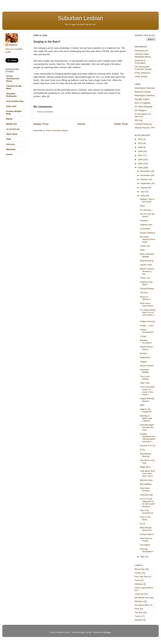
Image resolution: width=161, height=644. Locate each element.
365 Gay (139, 120)
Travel (138, 616)
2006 (141, 160)
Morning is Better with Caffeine (146, 418)
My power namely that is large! (148, 239)
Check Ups (145, 246)
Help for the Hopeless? (146, 410)
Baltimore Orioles (143, 92)
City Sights (145, 545)
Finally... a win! (147, 326)
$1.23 (143, 524)
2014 (141, 139)
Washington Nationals (145, 88)
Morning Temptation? (147, 550)
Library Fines (146, 265)
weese (9, 154)
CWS (142, 250)
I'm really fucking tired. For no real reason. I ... (148, 314)
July (143, 192)
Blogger (108, 632)
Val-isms (10, 144)
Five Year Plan (141, 577)
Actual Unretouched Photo (13, 79)
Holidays (139, 584)
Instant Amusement (147, 331)
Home (81, 124)
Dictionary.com (141, 51)
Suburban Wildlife (145, 371)
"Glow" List (145, 278)
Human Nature (147, 534)
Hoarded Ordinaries (11, 95)
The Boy (139, 612)
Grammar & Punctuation (140, 62)
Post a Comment (45, 112)
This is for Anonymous (147, 512)
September (146, 183)
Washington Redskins (145, 95)
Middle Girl (12, 124)
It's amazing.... (147, 210)
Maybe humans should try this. (147, 271)
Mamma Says (146, 480)
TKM (8, 139)
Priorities (144, 221)
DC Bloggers (141, 110)
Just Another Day (15, 101)
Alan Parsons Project (146, 540)
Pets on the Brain (145, 518)
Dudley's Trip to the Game (147, 200)
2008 (141, 151)
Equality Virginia (142, 99)
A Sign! (143, 336)
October (144, 179)
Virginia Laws (146, 225)
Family (138, 573)
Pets (137, 609)
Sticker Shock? (147, 366)
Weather (139, 620)
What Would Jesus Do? (146, 529)
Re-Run (144, 353)
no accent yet (13, 129)
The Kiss (144, 293)
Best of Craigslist (143, 103)
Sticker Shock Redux (146, 348)
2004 (141, 168)
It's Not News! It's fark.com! (143, 115)
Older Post (121, 124)
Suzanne (13, 45)
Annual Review (147, 289)
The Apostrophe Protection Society (143, 68)
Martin (9, 119)
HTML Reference (143, 73)
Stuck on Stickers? (145, 298)
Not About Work (142, 605)
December (146, 171)
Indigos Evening (147, 321)
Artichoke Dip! (146, 495)
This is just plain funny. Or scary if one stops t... (147, 391)
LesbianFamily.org (143, 124)
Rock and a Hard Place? (147, 305)
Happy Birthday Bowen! (147, 400)
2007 (141, 155)
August (144, 188)
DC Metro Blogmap (144, 107)
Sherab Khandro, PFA (145, 128)
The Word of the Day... (147, 462)
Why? (143, 206)
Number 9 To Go (148, 446)
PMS (142, 405)
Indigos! (144, 362)
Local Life (139, 594)
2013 (141, 143)
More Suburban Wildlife (147, 255)
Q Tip (142, 450)
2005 (141, 164)
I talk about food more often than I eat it (147, 473)
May (143, 557)
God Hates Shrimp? (145, 489)
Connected (145, 229)
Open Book (12, 134)
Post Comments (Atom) (57, 130)
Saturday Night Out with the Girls (147, 427)
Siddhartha (145, 357)
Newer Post (41, 124)
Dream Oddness (148, 233)
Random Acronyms (146, 342)
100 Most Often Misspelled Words (143, 55)
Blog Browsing (147, 261)
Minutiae (139, 601)
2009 (141, 147)
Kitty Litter (11, 106)
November (146, 175)
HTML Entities (141, 77)
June (143, 196)
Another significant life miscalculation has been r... (148, 438)
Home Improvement (144, 588)
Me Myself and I (142, 598)
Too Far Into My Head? (147, 215)
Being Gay (140, 569)
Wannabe (11, 149)
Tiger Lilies (145, 383)
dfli (90, 632)
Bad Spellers (146, 484)
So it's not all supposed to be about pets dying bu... (147, 503)
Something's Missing (146, 455)
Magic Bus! (145, 467)
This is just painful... (145, 378)
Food (137, 580)
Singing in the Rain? (146, 283)
